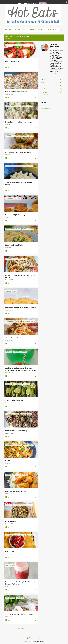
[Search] (63, 6)
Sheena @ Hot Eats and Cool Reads (55, 46)
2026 (43, 83)
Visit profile (53, 74)
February (46, 89)
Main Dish (8, 30)
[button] (36, 68)
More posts (21, 629)
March (45, 86)
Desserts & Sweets (21, 30)
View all (8, 39)
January (45, 92)
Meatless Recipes (52, 30)
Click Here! (43, 3)
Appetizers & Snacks (36, 30)
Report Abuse (46, 109)
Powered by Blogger (34, 638)
